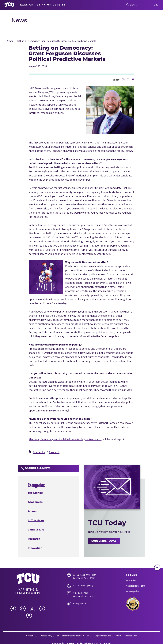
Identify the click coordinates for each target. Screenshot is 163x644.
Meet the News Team (135, 586)
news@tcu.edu (80, 604)
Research (54, 452)
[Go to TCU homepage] (35, 5)
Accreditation (131, 636)
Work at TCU (31, 636)
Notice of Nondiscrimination (69, 636)
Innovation (35, 548)
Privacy (118, 636)
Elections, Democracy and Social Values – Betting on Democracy (65, 439)
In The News (36, 520)
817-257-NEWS (80, 585)
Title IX (88, 636)
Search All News (36, 468)
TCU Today (131, 580)
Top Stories (35, 493)
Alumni (33, 511)
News (19, 20)
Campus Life (36, 530)
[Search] (133, 5)
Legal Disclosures (103, 636)
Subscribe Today (104, 541)
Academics (39, 452)
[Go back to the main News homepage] (28, 584)
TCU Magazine (133, 591)
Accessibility (46, 636)
